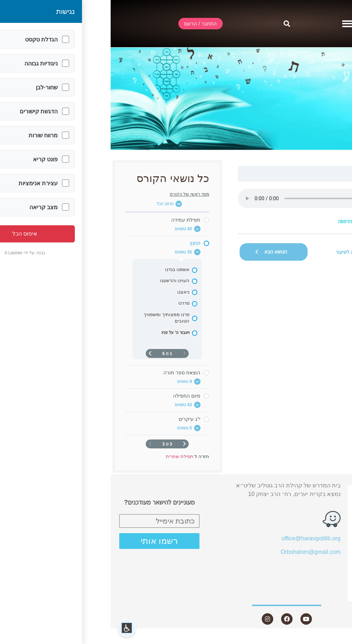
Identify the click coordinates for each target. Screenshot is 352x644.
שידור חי (327, 504)
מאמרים (327, 543)
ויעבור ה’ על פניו (273, 174)
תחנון (302, 174)
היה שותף (325, 581)
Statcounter (337, 640)
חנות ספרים (319, 568)
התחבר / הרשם (318, 491)
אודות (327, 517)
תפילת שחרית (327, 174)
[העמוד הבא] (39, 353)
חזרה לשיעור (238, 252)
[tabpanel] (238, 208)
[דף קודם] (74, 444)
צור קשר (322, 594)
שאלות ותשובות (317, 555)
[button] (237, 24)
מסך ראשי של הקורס (79, 194)
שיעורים (324, 530)
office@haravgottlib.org (201, 538)
